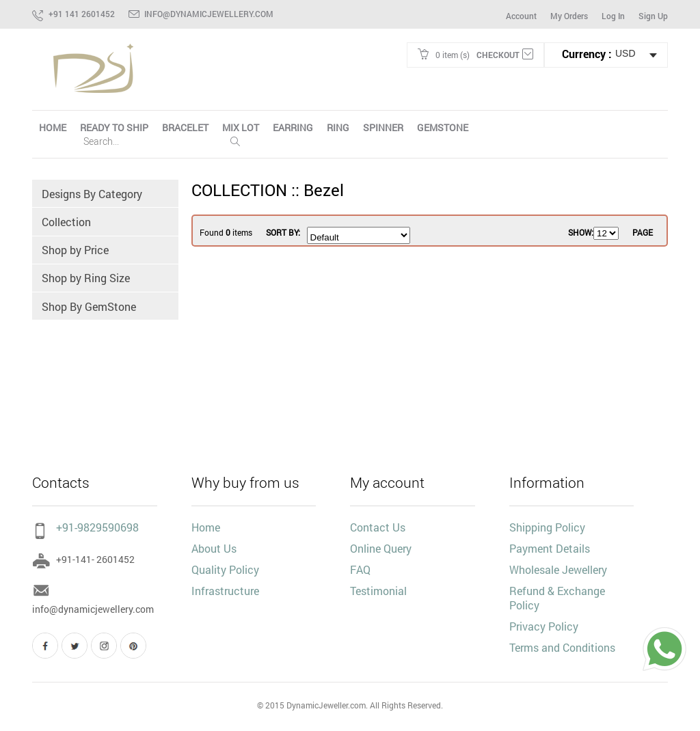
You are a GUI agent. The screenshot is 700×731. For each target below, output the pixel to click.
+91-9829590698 (85, 527)
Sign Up (653, 16)
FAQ (360, 569)
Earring (293, 127)
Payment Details (550, 548)
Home (206, 527)
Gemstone (443, 127)
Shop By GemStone (90, 308)
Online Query (381, 548)
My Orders (569, 16)
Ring (338, 127)
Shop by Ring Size (86, 280)
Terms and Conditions (562, 647)
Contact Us (378, 527)
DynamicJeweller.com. (327, 705)
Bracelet (185, 127)
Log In (613, 16)
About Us (214, 548)
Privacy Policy (544, 626)
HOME (53, 127)
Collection (67, 222)
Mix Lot (241, 127)
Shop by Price (76, 251)
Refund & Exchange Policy (557, 598)
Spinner (383, 127)
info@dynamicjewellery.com (209, 14)
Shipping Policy (547, 527)
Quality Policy (225, 569)
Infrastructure (225, 591)
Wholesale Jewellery (558, 569)
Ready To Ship (114, 127)
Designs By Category (93, 194)
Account (521, 16)
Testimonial (378, 591)
